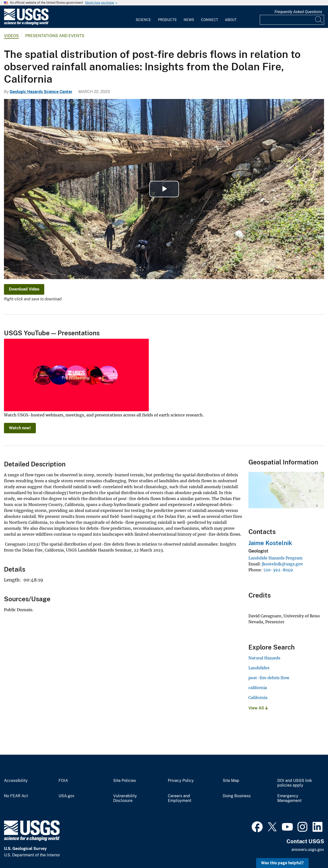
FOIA (63, 781)
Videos (11, 36)
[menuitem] (143, 17)
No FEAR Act (16, 796)
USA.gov (66, 796)
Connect (209, 20)
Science (143, 20)
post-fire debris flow (269, 678)
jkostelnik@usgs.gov (282, 564)
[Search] (319, 20)
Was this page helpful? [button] (282, 863)
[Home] (26, 24)
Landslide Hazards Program (275, 558)
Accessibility (16, 781)
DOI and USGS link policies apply (295, 783)
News (189, 20)
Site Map (231, 781)
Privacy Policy (181, 781)
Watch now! (20, 428)
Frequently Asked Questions (298, 12)
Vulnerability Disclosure (125, 798)
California (258, 698)
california (258, 688)
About (231, 20)
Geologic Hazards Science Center (41, 92)
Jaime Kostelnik (270, 543)
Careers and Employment (180, 798)
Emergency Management (289, 798)
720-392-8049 (278, 570)
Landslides (259, 668)
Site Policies (125, 781)
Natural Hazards (264, 658)
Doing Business (237, 796)
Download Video (24, 289)
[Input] (292, 20)
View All (258, 708)
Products (167, 20)
